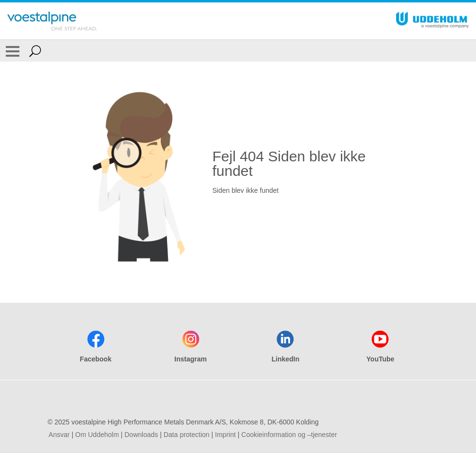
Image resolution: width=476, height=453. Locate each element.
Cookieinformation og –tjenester (289, 435)
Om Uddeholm (97, 435)
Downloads (141, 435)
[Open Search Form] (35, 51)
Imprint (225, 435)
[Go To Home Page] (52, 21)
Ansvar (59, 435)
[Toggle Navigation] (13, 51)
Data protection (187, 435)
